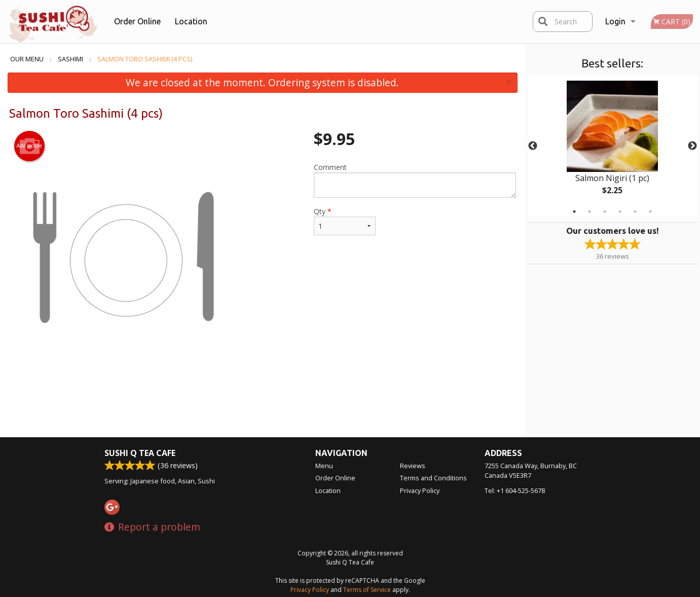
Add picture (30, 146)
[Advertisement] (263, 404)
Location (191, 21)
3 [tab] (605, 212)
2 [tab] (590, 212)
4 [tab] (620, 212)
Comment (415, 180)
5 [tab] (635, 212)
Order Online (137, 21)
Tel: (515, 490)
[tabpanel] (613, 146)
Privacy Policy (420, 490)
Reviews (413, 466)
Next (692, 146)
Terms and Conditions (433, 478)
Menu (324, 466)
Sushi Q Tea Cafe (140, 453)
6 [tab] (650, 212)
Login (615, 21)
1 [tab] (574, 212)
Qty (345, 221)
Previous (533, 146)
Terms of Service (367, 590)
